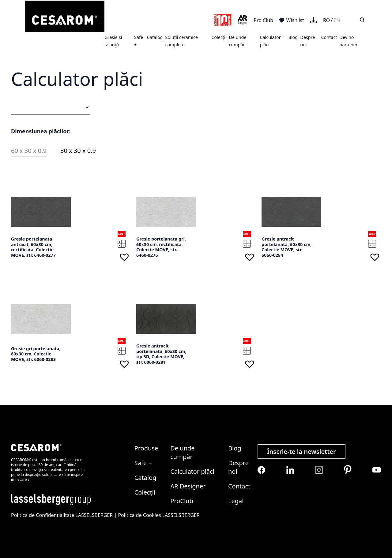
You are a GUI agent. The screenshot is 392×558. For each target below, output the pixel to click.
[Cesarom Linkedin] (290, 470)
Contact (329, 37)
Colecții (219, 37)
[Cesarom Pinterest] (348, 470)
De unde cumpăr (237, 41)
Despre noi (238, 467)
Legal (236, 501)
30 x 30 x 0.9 (78, 151)
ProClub (182, 501)
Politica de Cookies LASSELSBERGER (159, 515)
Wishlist (292, 20)
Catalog (155, 37)
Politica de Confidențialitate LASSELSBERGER (62, 515)
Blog (293, 37)
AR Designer (188, 486)
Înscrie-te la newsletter (302, 452)
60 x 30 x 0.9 (29, 151)
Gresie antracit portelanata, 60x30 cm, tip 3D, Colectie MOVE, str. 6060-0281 (161, 354)
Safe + (143, 463)
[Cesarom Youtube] (377, 470)
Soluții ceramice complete (181, 41)
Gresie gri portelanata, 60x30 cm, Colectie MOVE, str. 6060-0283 (36, 354)
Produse (146, 448)
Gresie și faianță (113, 41)
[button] (124, 257)
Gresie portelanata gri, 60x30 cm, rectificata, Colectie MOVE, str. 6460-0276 (161, 247)
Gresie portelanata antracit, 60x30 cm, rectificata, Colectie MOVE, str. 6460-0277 (33, 247)
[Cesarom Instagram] (319, 470)
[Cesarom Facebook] (261, 470)
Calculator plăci (192, 471)
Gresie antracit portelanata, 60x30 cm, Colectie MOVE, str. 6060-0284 (287, 247)
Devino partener (349, 41)
